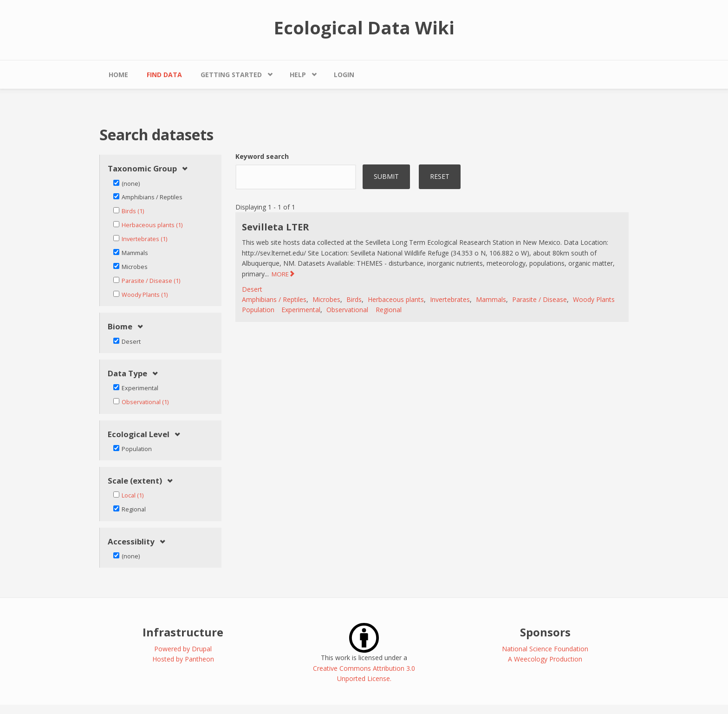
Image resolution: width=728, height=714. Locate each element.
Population (258, 310)
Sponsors (545, 632)
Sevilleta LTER (276, 227)
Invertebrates (450, 299)
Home (118, 75)
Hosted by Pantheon (183, 659)
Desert (252, 289)
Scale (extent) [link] (135, 481)
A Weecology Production (545, 659)
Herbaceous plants (396, 299)
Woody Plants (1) (145, 295)
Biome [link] (120, 327)
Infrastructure (183, 632)
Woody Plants (594, 299)
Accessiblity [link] (131, 542)
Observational (347, 310)
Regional (389, 310)
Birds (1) (133, 211)
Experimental (301, 310)
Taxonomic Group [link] (142, 169)
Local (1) (133, 495)
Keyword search (262, 156)
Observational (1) (145, 402)
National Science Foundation (545, 649)
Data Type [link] (127, 374)
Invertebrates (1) (144, 239)
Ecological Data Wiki (364, 27)
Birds (354, 299)
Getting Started (231, 75)
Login (344, 75)
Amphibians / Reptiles (274, 299)
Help (298, 75)
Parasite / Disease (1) (151, 281)
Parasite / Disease (539, 299)
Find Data (164, 75)
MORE (280, 274)
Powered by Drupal (183, 649)
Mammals (491, 299)
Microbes (326, 299)
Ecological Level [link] (139, 435)
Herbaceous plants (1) (152, 225)
